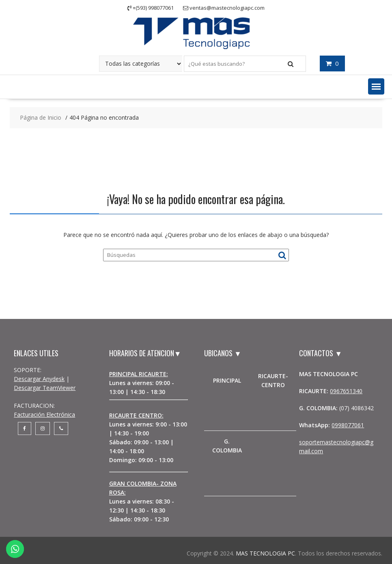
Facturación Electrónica (44, 414)
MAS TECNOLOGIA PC (265, 553)
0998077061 (348, 425)
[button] (376, 86)
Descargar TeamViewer (45, 388)
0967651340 (346, 391)
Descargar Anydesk (39, 379)
